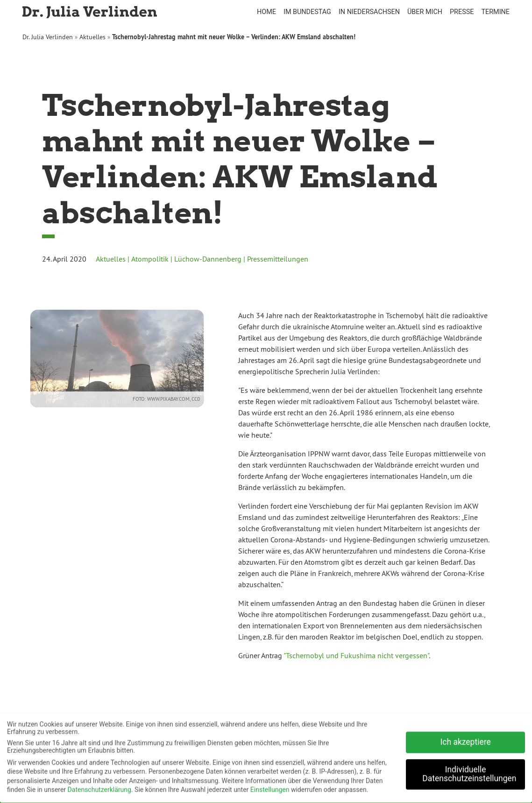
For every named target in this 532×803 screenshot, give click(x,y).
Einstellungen (270, 787)
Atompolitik (150, 259)
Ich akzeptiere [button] (466, 739)
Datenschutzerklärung (99, 787)
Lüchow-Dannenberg (208, 259)
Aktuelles (92, 37)
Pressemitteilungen (278, 259)
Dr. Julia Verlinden (48, 37)
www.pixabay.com (162, 399)
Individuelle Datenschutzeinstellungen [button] (469, 771)
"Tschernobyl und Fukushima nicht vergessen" (356, 655)
